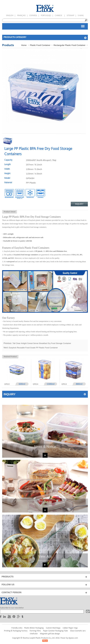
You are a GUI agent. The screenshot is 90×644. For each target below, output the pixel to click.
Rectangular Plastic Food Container (69, 45)
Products (45, 502)
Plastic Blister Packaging (34, 628)
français (21, 16)
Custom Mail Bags (53, 628)
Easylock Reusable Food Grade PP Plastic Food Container (33, 348)
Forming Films (35, 631)
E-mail (81, 16)
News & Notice (45, 447)
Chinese (59, 16)
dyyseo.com (73, 638)
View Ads (45, 557)
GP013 (64, 384)
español (33, 16)
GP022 (7, 384)
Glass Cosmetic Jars (78, 631)
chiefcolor (34, 634)
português (46, 16)
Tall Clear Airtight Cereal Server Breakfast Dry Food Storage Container (42, 343)
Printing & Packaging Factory (16, 631)
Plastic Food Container (40, 45)
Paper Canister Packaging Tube (55, 631)
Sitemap (70, 16)
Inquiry (79, 204)
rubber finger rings (70, 628)
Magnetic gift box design (50, 634)
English (10, 16)
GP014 (35, 384)
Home (24, 45)
